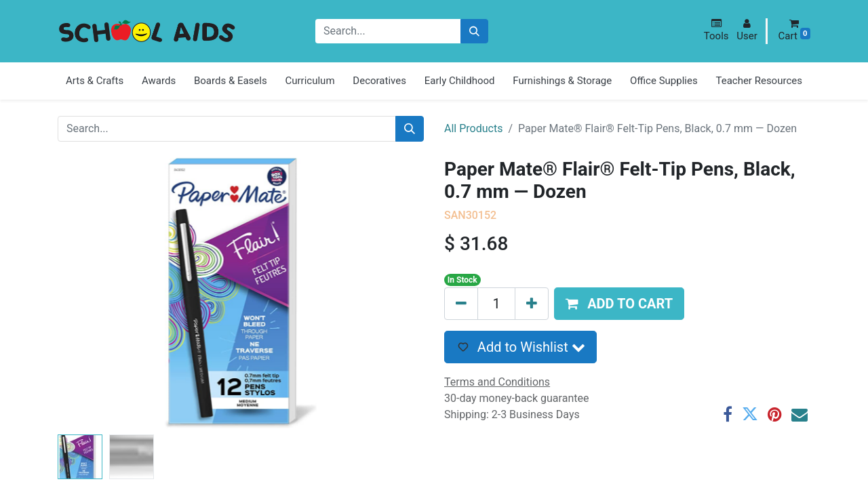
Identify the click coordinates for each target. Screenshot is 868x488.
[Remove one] (461, 304)
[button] (716, 30)
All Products (473, 128)
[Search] (474, 32)
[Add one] (532, 304)
